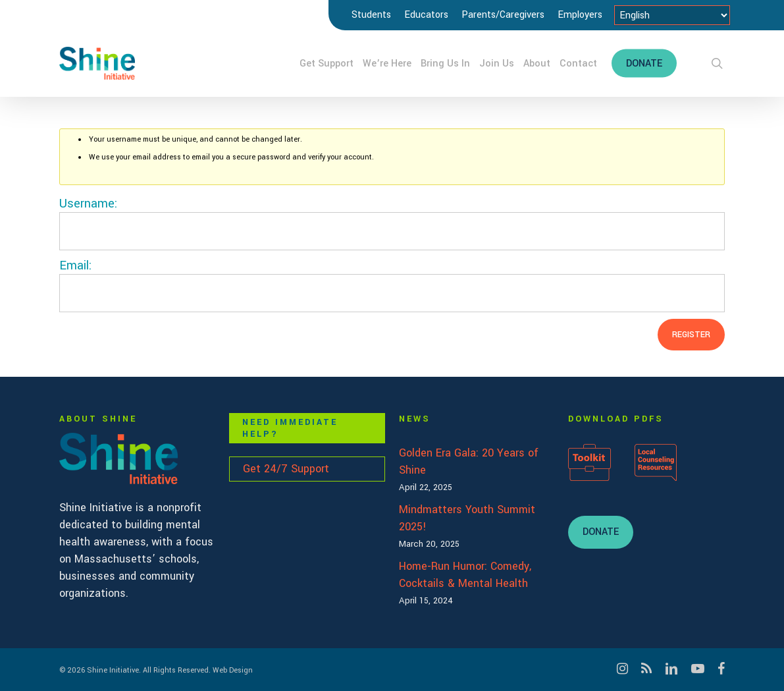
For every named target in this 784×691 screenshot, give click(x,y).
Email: (75, 265)
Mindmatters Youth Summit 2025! (467, 518)
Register (691, 335)
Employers (580, 15)
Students (371, 15)
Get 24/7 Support (286, 469)
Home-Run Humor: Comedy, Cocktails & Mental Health (465, 575)
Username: (88, 204)
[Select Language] (672, 15)
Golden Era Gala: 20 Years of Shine (469, 461)
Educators (426, 15)
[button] (601, 532)
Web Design (233, 670)
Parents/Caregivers (503, 15)
